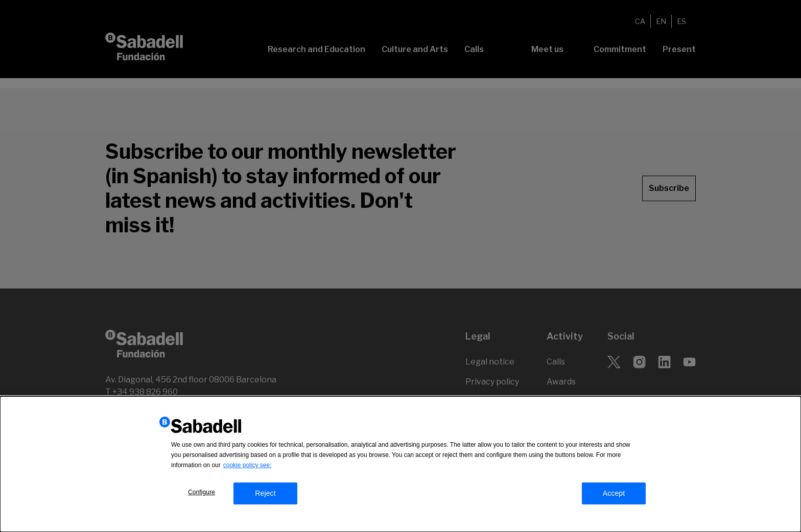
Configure (202, 495)
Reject (265, 496)
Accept (614, 496)
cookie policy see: (248, 468)
